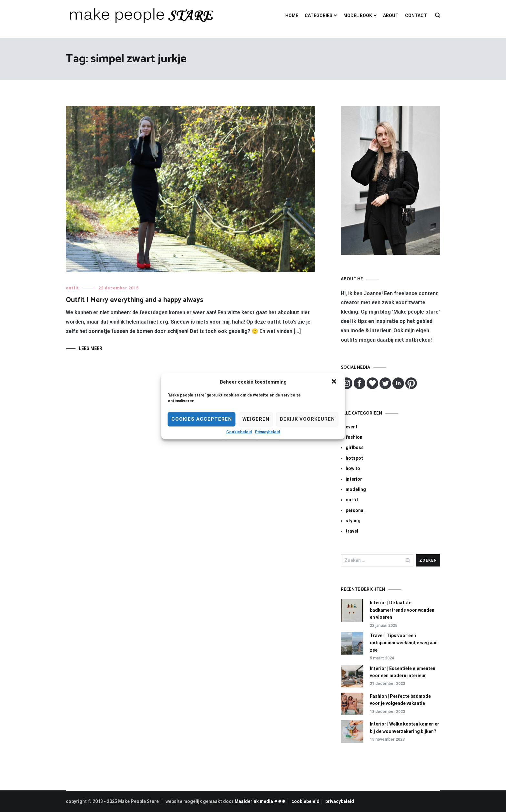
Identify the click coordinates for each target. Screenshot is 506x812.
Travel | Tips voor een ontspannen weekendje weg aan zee (404, 643)
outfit (72, 288)
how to (353, 468)
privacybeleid (340, 801)
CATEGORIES (319, 15)
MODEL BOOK (358, 15)
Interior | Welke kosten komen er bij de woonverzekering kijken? (405, 727)
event (352, 427)
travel (352, 531)
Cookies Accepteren (202, 419)
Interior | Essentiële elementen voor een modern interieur (403, 672)
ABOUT (391, 15)
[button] (335, 382)
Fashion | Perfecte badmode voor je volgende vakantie (400, 700)
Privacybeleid (267, 432)
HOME (292, 15)
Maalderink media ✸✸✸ (260, 801)
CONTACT (416, 15)
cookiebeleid (305, 801)
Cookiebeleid (239, 432)
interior (354, 479)
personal (355, 510)
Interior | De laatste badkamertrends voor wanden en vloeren (402, 610)
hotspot (354, 458)
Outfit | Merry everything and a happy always (134, 300)
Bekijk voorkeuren (307, 419)
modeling (356, 489)
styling (353, 521)
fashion (354, 437)
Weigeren (256, 419)
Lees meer (91, 348)
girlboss (355, 447)
